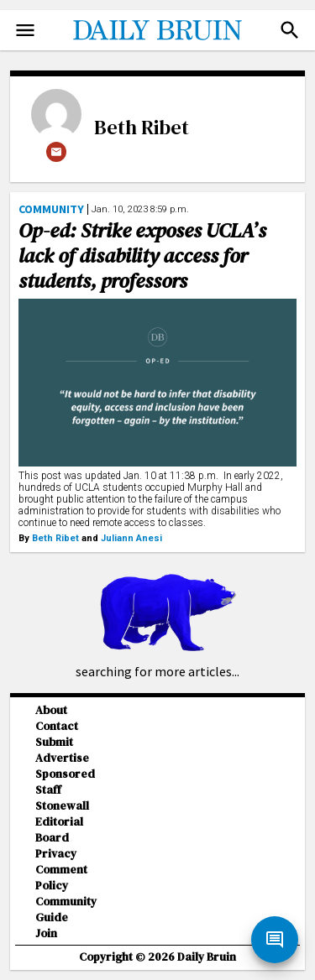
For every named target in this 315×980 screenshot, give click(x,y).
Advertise (62, 758)
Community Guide (66, 910)
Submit (54, 742)
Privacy (56, 854)
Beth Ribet (142, 127)
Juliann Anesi (131, 538)
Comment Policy (61, 878)
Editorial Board (59, 830)
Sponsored (65, 774)
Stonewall (62, 806)
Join (46, 933)
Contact (57, 726)
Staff (48, 790)
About (51, 710)
